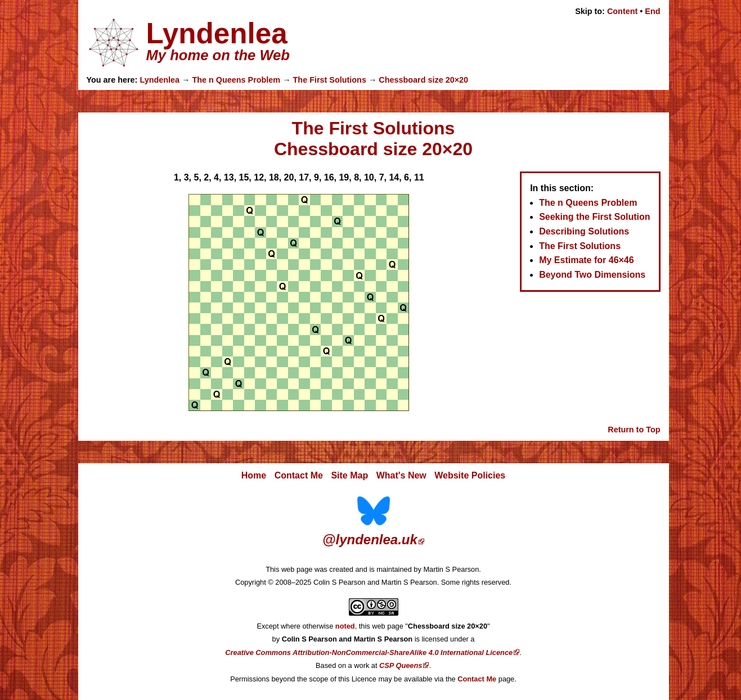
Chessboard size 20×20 (423, 80)
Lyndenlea (160, 80)
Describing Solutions (584, 231)
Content (622, 11)
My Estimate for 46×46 (587, 260)
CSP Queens (401, 665)
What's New (401, 475)
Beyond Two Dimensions (592, 275)
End (652, 11)
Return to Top (634, 430)
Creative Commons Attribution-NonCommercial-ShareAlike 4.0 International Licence (369, 652)
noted (345, 626)
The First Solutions (330, 80)
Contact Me (299, 475)
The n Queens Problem (236, 80)
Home (254, 475)
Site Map (349, 475)
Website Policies (470, 475)
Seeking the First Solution (594, 217)
